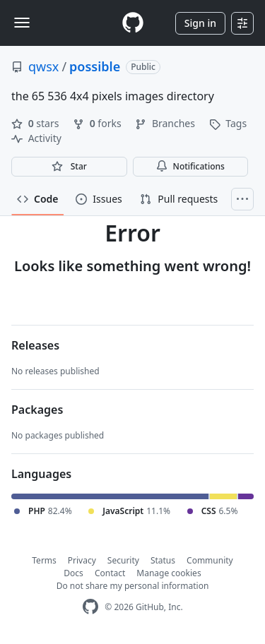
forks (98, 123)
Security (123, 560)
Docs (73, 573)
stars (36, 123)
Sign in (200, 23)
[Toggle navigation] (22, 23)
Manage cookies (169, 573)
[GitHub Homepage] (90, 607)
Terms (44, 560)
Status (163, 560)
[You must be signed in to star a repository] (69, 167)
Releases (35, 345)
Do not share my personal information (133, 586)
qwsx (43, 66)
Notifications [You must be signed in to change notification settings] (190, 166)
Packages (37, 410)
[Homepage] (133, 23)
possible (95, 66)
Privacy (82, 560)
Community (210, 560)
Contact (110, 573)
